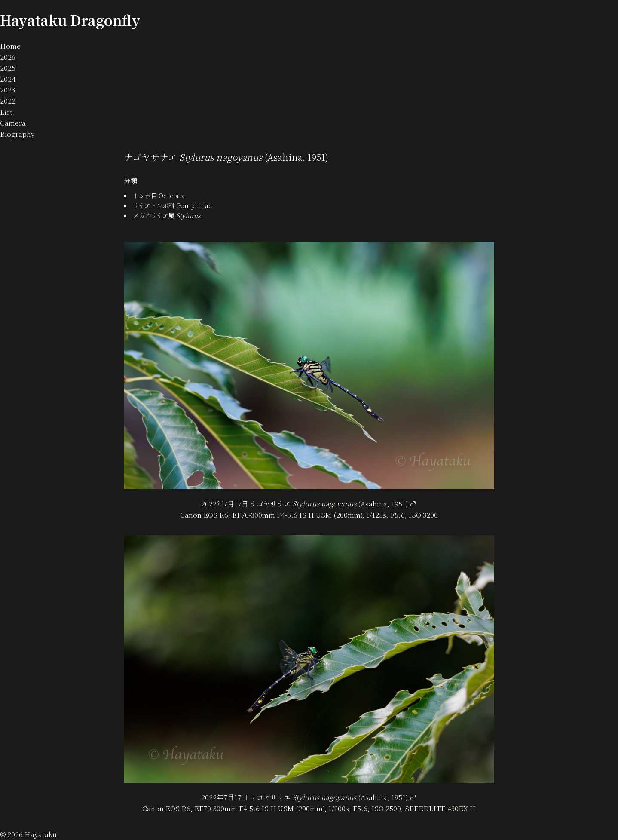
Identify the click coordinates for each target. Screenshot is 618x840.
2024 (8, 79)
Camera (13, 123)
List (6, 112)
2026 (8, 57)
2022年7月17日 (225, 504)
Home (10, 46)
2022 (8, 101)
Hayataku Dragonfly (70, 20)
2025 (8, 68)
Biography (17, 134)
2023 (8, 90)
